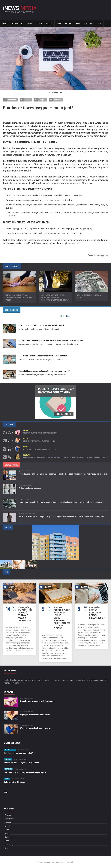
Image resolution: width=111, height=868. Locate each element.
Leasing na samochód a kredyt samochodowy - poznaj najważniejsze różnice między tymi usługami (61, 502)
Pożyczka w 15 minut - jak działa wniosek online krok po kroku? (19, 298)
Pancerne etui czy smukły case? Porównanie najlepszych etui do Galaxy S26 (51, 340)
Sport (59, 24)
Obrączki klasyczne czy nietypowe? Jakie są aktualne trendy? (44, 371)
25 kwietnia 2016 (27, 698)
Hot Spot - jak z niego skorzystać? (18, 753)
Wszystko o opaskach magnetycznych (39, 449)
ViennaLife (26, 171)
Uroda (39, 24)
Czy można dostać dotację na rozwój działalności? (97, 613)
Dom (100, 24)
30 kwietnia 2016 (21, 759)
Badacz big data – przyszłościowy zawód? (21, 763)
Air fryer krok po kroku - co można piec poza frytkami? (41, 325)
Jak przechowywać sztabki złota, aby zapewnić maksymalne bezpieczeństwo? (55, 298)
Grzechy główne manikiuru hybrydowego (40, 433)
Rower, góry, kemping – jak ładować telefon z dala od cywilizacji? (25, 614)
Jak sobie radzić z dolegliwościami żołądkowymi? (25, 772)
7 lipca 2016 (23, 750)
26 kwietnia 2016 (27, 712)
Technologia (89, 24)
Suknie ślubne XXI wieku (15, 782)
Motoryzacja (17, 24)
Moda (78, 24)
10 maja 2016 (25, 471)
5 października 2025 (27, 514)
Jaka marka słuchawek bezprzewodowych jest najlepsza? (43, 356)
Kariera (68, 24)
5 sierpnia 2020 (18, 779)
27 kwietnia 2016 (27, 725)
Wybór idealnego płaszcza (30, 488)
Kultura (49, 24)
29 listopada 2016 (21, 769)
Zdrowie (30, 24)
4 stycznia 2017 (25, 499)
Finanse (5, 24)
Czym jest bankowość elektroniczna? (39, 441)
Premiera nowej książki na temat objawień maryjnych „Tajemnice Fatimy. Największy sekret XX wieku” (66, 458)
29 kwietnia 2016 (26, 485)
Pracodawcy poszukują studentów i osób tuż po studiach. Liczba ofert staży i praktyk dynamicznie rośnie (63, 474)
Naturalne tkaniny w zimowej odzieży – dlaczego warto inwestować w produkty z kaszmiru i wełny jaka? (62, 516)
